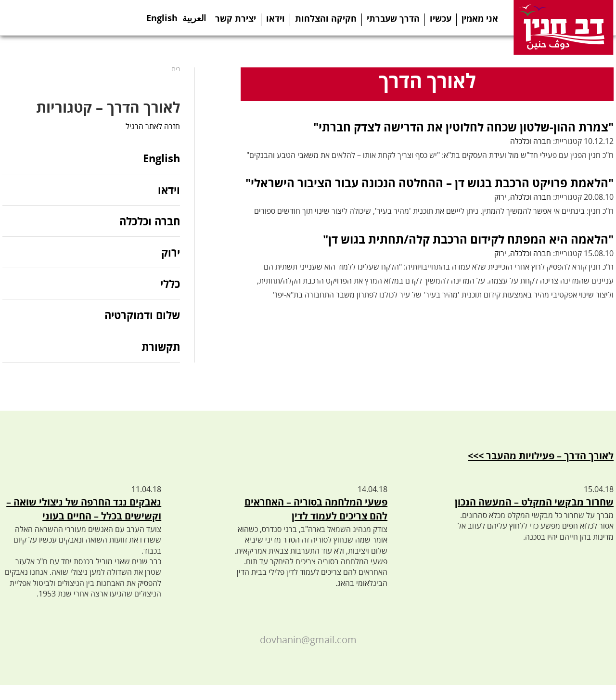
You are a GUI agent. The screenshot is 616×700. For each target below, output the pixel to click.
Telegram (52, 18)
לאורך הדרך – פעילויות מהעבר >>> (541, 456)
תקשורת (161, 347)
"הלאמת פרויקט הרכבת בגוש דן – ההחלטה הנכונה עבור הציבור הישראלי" (430, 183)
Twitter (32, 18)
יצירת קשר (236, 18)
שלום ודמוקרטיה (142, 315)
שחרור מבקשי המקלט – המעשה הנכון (534, 502)
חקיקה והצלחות (326, 18)
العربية (194, 15)
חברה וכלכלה (531, 141)
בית (176, 69)
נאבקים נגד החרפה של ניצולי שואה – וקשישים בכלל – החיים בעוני (84, 509)
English (162, 15)
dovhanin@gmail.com (308, 640)
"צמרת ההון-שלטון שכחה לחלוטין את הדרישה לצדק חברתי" (463, 127)
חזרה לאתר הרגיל (153, 126)
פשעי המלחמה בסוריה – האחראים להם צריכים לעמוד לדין (316, 509)
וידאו (276, 18)
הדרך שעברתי (393, 18)
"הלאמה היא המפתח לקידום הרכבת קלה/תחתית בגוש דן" (468, 239)
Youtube (72, 18)
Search (112, 18)
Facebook (12, 18)
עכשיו (441, 18)
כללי (170, 284)
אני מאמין (480, 18)
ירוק (500, 197)
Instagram (92, 18)
